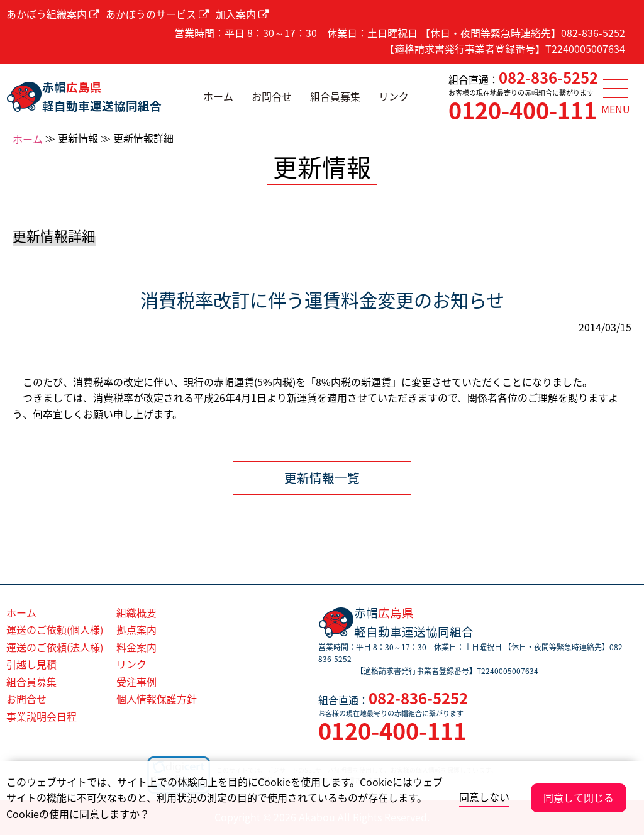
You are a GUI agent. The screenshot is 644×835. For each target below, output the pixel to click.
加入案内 (242, 14)
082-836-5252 (548, 77)
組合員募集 (335, 96)
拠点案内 (136, 629)
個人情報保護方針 (157, 699)
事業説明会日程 (42, 716)
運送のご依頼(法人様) (55, 647)
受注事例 (136, 682)
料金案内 (136, 647)
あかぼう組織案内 (53, 14)
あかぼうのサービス (157, 14)
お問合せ (272, 96)
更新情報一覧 (322, 478)
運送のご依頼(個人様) (55, 629)
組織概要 (136, 612)
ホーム (218, 96)
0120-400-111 (523, 110)
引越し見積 (31, 664)
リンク (394, 96)
